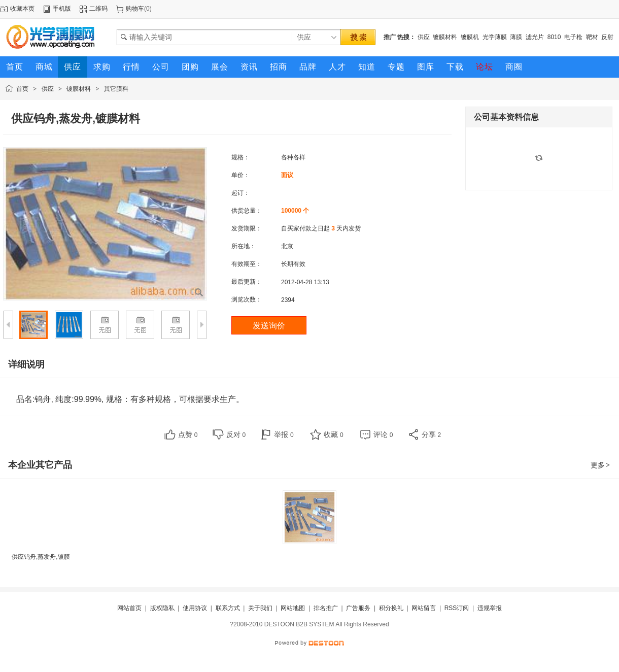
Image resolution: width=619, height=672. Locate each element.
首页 (22, 89)
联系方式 (228, 608)
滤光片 (535, 37)
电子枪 (573, 37)
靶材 (592, 37)
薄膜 (516, 37)
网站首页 (129, 608)
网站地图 (293, 608)
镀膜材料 (445, 37)
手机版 (62, 9)
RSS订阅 (457, 608)
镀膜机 (470, 37)
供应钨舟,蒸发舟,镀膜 (41, 557)
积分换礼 (391, 608)
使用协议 (195, 608)
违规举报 (490, 608)
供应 (424, 37)
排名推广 (326, 608)
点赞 (188, 434)
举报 (284, 434)
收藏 (334, 434)
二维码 (98, 9)
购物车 (135, 9)
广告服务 (358, 608)
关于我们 (260, 608)
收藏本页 (22, 9)
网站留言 (424, 608)
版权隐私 (162, 608)
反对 (236, 434)
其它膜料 (116, 89)
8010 (554, 37)
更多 (601, 465)
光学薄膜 (495, 37)
